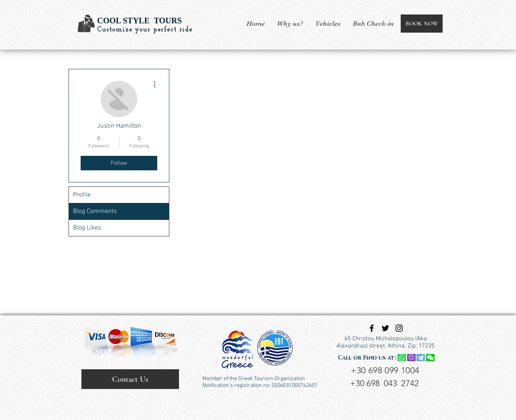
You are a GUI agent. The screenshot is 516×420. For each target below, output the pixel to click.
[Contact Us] (130, 379)
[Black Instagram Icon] (399, 328)
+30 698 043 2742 (384, 383)
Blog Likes (87, 228)
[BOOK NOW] (422, 24)
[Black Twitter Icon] (385, 328)
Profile (82, 195)
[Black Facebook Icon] (372, 328)
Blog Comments (95, 211)
